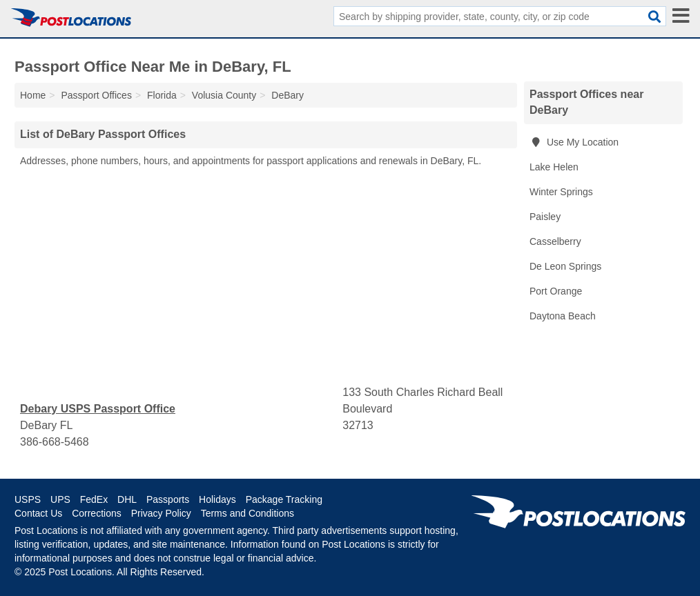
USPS (28, 499)
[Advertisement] (266, 277)
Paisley (545, 217)
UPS (60, 499)
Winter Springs (561, 192)
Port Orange (556, 291)
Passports (168, 499)
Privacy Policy (161, 513)
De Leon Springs (565, 266)
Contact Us (38, 513)
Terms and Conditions (247, 513)
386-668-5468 (55, 442)
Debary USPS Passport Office (98, 409)
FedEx (94, 499)
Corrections (97, 513)
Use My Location (574, 142)
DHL (127, 499)
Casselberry (555, 241)
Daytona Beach (563, 316)
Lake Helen (554, 167)
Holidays (217, 499)
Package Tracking (284, 499)
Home (33, 95)
